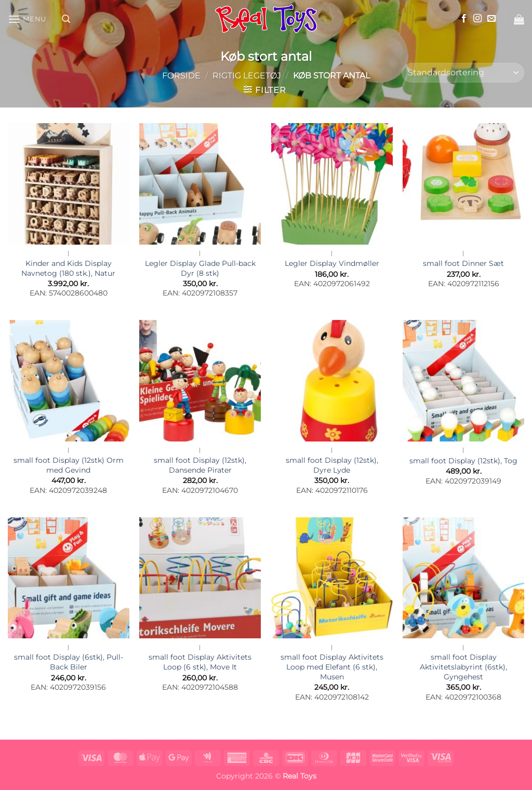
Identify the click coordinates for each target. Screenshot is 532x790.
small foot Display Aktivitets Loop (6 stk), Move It (200, 662)
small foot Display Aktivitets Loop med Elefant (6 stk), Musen (332, 667)
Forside (181, 76)
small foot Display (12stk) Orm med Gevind (69, 465)
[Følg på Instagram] (477, 19)
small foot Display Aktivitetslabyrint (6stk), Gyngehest (463, 667)
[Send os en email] (491, 19)
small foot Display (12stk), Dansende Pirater (200, 465)
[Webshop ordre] (463, 73)
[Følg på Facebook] (464, 19)
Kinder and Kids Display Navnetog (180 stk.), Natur (68, 268)
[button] (27, 19)
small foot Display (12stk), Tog (463, 461)
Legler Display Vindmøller (332, 263)
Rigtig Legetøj (247, 76)
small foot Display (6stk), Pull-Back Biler (69, 662)
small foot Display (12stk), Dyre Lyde (332, 465)
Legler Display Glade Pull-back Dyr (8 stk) (200, 268)
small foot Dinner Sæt (463, 263)
